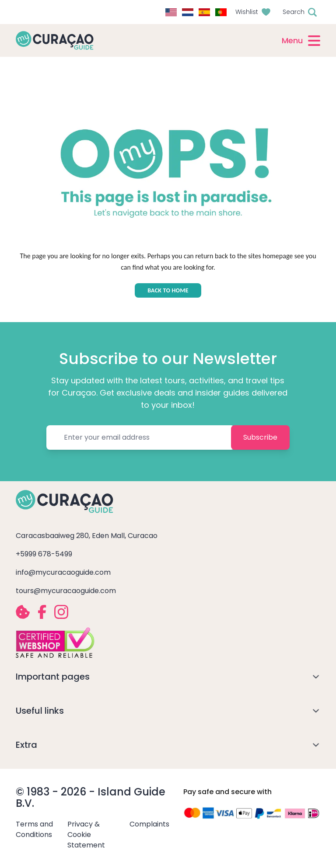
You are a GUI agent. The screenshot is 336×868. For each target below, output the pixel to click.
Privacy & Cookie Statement (86, 835)
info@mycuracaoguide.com (63, 572)
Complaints (149, 824)
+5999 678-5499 (44, 554)
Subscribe (260, 437)
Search (294, 12)
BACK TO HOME (168, 290)
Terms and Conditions (34, 829)
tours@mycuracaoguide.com (66, 591)
